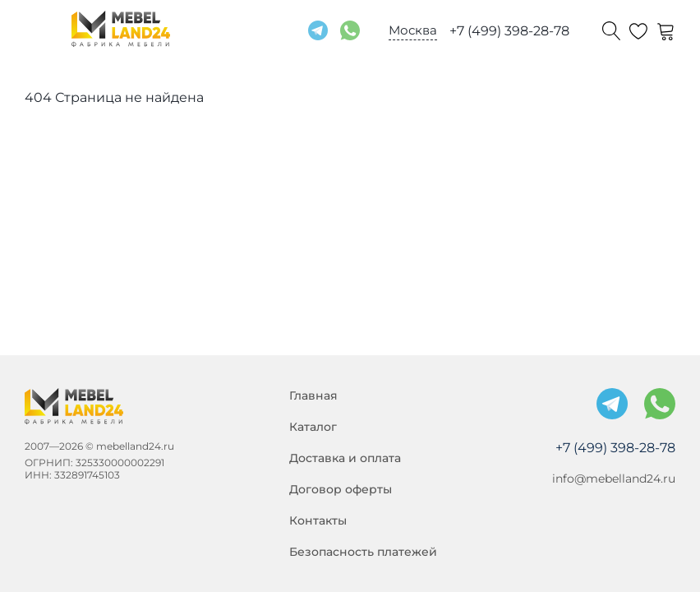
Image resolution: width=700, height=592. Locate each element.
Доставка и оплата (345, 458)
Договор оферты (341, 489)
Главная (313, 395)
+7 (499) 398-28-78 (509, 31)
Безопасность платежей (363, 552)
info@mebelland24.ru (614, 479)
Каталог (313, 427)
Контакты (318, 520)
